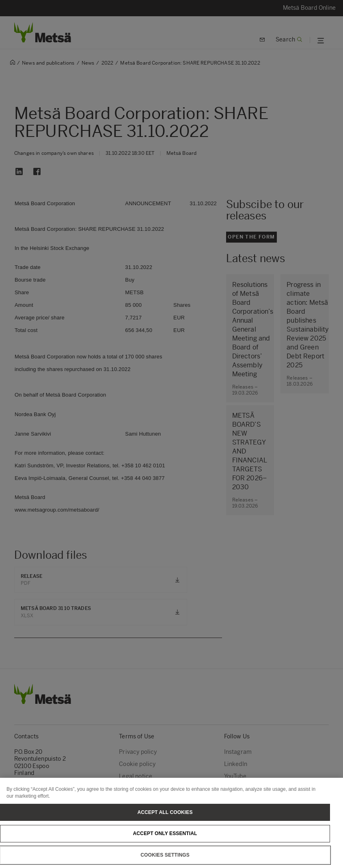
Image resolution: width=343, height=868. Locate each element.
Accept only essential (165, 839)
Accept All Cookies (165, 817)
